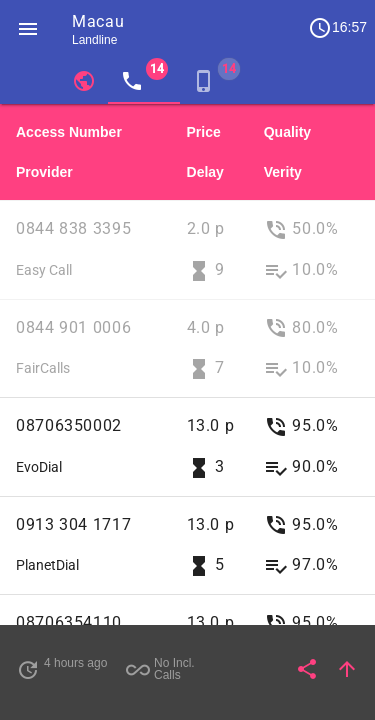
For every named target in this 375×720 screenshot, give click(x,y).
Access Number (69, 132)
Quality (287, 132)
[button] (28, 28)
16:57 (337, 28)
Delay (205, 172)
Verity (283, 172)
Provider (44, 172)
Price (204, 132)
